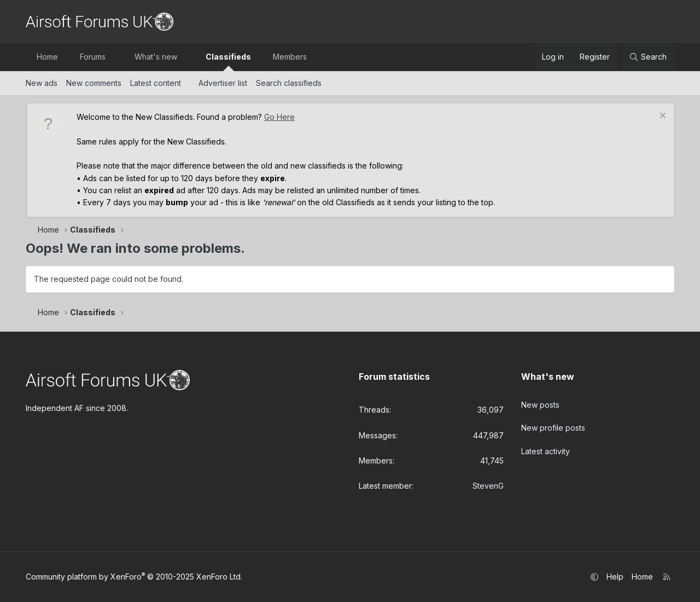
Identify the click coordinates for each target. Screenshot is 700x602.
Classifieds (228, 57)
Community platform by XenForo (134, 577)
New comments (94, 83)
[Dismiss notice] (661, 117)
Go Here (279, 117)
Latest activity (546, 447)
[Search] (648, 57)
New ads (42, 83)
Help (615, 577)
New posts (540, 403)
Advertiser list (223, 83)
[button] (115, 57)
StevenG (488, 486)
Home (47, 57)
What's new (156, 57)
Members (290, 57)
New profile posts (553, 426)
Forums (93, 57)
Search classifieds (289, 83)
